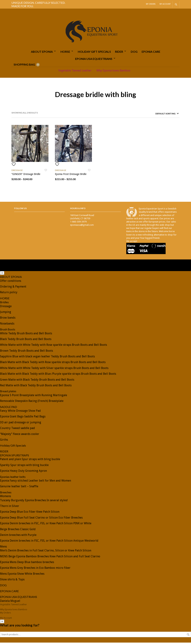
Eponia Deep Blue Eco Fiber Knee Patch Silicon (30, 513)
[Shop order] (161, 115)
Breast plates (8, 392)
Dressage (17, 172)
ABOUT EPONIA (42, 53)
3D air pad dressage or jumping (21, 424)
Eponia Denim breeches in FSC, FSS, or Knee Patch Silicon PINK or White (46, 525)
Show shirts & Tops (12, 581)
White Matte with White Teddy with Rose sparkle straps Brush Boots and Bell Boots (53, 346)
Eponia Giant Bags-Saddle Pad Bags (23, 418)
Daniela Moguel (10, 602)
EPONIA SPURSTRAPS (14, 457)
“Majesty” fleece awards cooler (20, 435)
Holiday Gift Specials (94, 53)
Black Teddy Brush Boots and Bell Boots (26, 340)
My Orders (151, 4)
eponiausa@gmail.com (82, 226)
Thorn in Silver (10, 507)
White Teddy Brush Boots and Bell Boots (26, 335)
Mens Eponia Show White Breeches (22, 575)
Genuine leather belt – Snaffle (19, 488)
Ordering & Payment (13, 288)
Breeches (6, 494)
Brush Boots (8, 331)
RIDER (119, 53)
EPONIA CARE (151, 53)
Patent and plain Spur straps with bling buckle (30, 461)
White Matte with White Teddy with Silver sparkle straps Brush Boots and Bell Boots (54, 369)
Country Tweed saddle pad (17, 429)
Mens (3, 548)
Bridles (4, 304)
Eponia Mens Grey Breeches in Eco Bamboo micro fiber (35, 569)
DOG (134, 53)
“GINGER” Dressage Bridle (26, 175)
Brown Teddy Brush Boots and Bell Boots (26, 352)
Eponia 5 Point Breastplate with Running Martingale (34, 397)
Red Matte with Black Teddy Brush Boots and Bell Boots (36, 387)
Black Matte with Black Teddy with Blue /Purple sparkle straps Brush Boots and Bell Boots (58, 375)
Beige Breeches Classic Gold (18, 531)
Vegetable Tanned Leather (75, 72)
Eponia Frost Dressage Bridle (71, 175)
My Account (165, 4)
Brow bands (8, 319)
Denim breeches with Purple (18, 536)
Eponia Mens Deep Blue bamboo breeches (27, 563)
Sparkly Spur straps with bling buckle (24, 466)
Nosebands (7, 325)
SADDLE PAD (8, 408)
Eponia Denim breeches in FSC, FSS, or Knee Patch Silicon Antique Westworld (49, 542)
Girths (4, 441)
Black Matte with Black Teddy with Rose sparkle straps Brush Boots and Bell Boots (53, 364)
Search (188, 636)
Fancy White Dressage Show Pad (20, 412)
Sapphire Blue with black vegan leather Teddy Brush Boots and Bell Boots (47, 358)
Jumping (6, 313)
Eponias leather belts (13, 478)
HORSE (65, 53)
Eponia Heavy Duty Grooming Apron (23, 472)
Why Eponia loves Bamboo (113, 72)
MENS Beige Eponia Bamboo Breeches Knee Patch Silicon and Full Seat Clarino (50, 558)
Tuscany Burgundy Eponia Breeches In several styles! (34, 502)
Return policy (9, 294)
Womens (5, 498)
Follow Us (20, 210)
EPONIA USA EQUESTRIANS (94, 60)
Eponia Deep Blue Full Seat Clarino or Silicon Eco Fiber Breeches (41, 519)
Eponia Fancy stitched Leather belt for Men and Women (35, 482)
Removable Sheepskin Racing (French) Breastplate (32, 402)
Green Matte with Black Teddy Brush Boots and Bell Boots (37, 381)
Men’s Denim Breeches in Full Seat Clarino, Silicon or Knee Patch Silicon (46, 552)
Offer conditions (11, 282)
